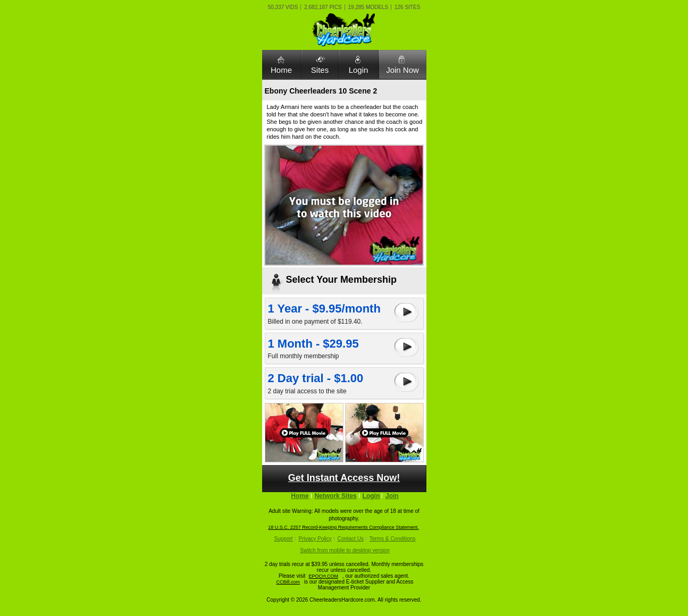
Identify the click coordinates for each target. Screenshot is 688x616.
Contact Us (350, 539)
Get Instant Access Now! (344, 478)
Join (392, 496)
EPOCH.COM (323, 576)
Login (359, 70)
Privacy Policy (315, 539)
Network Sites (335, 496)
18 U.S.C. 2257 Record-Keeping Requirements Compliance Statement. (343, 527)
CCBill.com (288, 582)
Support (284, 539)
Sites (320, 70)
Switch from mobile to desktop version (345, 550)
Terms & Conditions (393, 539)
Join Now (402, 70)
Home (281, 70)
